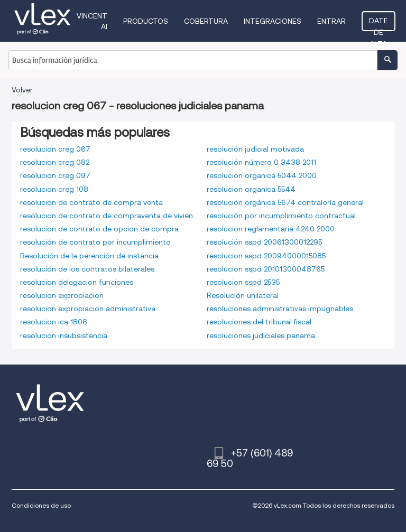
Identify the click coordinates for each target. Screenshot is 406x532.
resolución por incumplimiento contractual (281, 216)
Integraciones (273, 21)
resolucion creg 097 (55, 175)
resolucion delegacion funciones (77, 282)
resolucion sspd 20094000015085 (266, 256)
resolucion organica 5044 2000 (262, 175)
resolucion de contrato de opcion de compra (99, 229)
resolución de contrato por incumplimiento (95, 242)
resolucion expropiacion (62, 295)
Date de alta (379, 24)
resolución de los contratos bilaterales (87, 269)
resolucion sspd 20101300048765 (266, 269)
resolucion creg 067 (55, 149)
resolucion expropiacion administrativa (88, 309)
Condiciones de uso (41, 505)
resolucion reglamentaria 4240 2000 (271, 229)
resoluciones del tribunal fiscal (259, 322)
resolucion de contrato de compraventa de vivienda (110, 216)
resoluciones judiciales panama (261, 335)
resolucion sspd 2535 (243, 282)
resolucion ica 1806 (54, 322)
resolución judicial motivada (255, 149)
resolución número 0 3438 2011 (261, 162)
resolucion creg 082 (55, 162)
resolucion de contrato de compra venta (91, 202)
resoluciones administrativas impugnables (280, 309)
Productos (146, 21)
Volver (22, 90)
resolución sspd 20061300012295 (264, 242)
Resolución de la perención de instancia (89, 256)
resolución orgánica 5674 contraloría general (285, 202)
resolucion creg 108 (54, 189)
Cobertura (206, 21)
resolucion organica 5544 (251, 189)
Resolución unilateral (243, 295)
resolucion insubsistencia (64, 335)
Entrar (331, 21)
